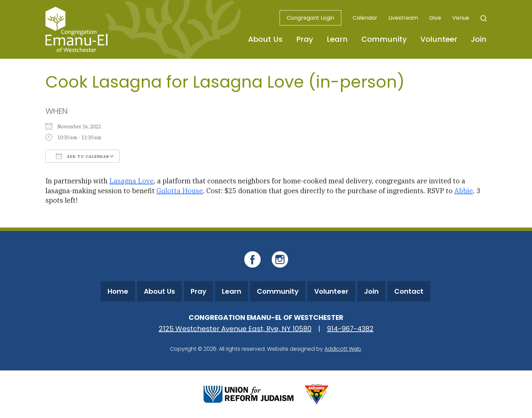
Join (479, 39)
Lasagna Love (131, 181)
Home (118, 291)
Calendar (365, 18)
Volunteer (439, 39)
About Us (265, 39)
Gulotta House (180, 191)
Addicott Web (343, 349)
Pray (305, 39)
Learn (337, 39)
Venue (461, 18)
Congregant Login (310, 18)
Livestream (403, 18)
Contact (409, 291)
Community (384, 39)
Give (435, 18)
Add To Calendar (83, 156)
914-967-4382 (350, 329)
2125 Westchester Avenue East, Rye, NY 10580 (235, 329)
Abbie (464, 191)
